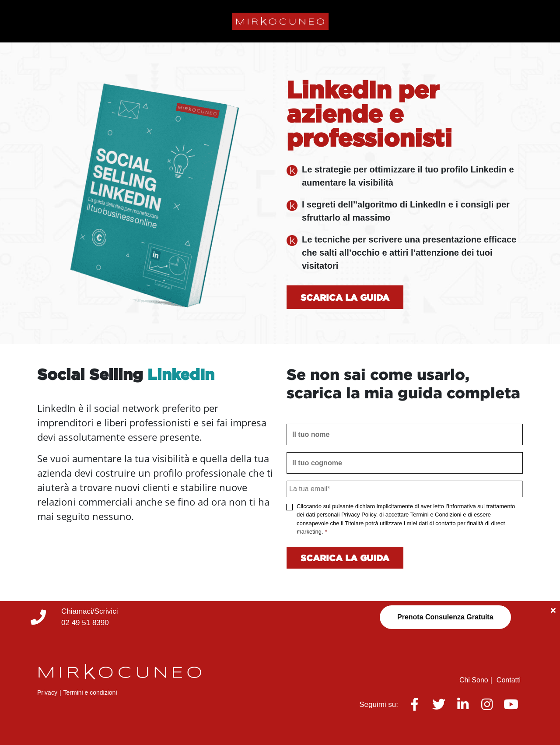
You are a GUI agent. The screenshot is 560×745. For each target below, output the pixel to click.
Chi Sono (474, 680)
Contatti (509, 680)
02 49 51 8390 (85, 623)
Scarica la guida (345, 297)
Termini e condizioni (90, 692)
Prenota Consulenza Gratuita (445, 617)
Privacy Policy (359, 515)
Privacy (47, 692)
